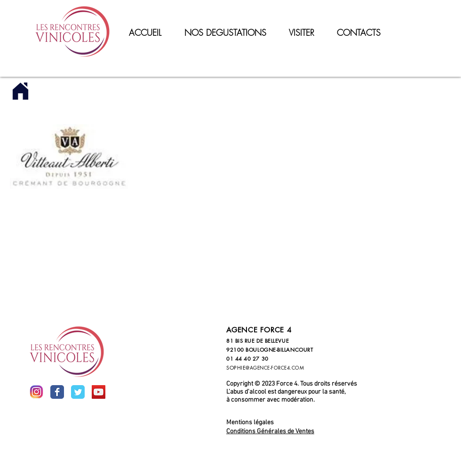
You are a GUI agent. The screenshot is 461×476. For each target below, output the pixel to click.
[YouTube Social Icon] (99, 392)
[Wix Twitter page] (78, 392)
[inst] (36, 392)
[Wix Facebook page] (57, 392)
